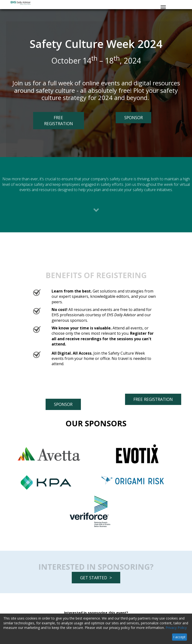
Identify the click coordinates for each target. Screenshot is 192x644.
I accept (179, 637)
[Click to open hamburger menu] (163, 7)
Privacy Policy (176, 628)
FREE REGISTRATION (53, 122)
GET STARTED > (96, 578)
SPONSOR (129, 117)
